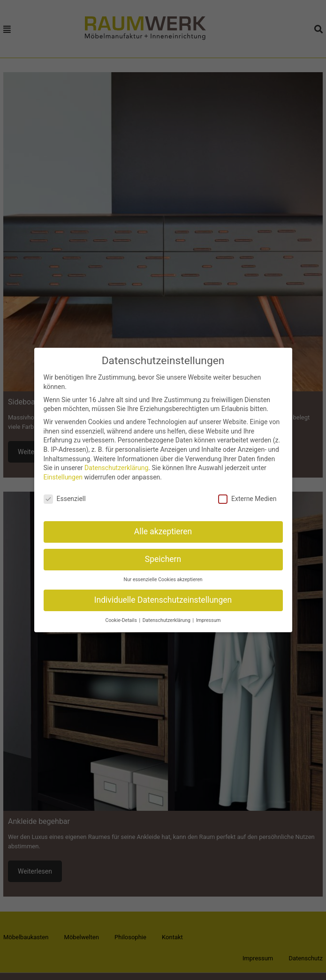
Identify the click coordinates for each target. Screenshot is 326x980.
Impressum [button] (208, 617)
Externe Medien (247, 496)
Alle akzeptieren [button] (163, 529)
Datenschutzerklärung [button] (167, 617)
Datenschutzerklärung (116, 465)
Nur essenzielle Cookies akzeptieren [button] (163, 577)
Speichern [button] (163, 556)
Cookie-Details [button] (122, 617)
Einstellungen (63, 474)
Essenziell (65, 496)
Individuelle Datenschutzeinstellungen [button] (163, 597)
